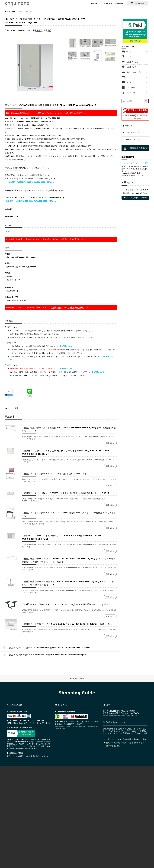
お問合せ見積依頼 (134, 848)
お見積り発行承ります (135, 148)
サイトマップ (30, 853)
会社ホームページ (131, 163)
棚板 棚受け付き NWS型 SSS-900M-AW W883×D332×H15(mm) (31, 201)
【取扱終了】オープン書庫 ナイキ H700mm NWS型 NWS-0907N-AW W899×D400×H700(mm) (49, 648)
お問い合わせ (57, 307)
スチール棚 (131, 93)
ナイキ (8, 232)
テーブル (130, 77)
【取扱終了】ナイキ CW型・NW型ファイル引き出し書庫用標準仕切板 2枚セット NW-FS (66, 493)
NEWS (60, 853)
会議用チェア (131, 67)
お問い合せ (119, 3)
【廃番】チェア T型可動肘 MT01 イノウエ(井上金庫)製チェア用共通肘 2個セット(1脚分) (66, 604)
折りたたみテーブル (134, 72)
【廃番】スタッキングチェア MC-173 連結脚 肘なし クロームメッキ (55, 474)
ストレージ (131, 87)
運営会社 (129, 126)
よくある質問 (107, 3)
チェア (129, 57)
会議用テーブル (132, 62)
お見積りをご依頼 (76, 307)
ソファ (129, 82)
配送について (67, 369)
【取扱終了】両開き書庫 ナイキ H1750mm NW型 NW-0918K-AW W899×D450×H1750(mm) (48, 655)
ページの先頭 (79, 678)
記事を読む (110, 443)
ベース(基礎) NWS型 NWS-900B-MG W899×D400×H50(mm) (30, 182)
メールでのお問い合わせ (137, 198)
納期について (67, 346)
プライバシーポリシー (46, 853)
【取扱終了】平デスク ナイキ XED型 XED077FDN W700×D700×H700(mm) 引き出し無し (67, 624)
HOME (9, 853)
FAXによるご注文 (132, 133)
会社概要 (145, 163)
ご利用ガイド (94, 3)
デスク (129, 52)
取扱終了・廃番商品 (43, 30)
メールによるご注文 (133, 139)
